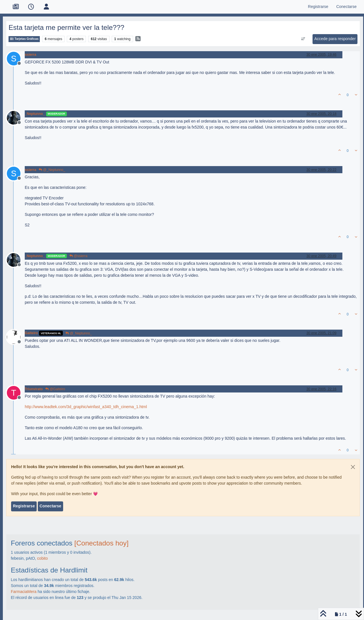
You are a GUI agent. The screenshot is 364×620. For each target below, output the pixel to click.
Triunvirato (34, 389)
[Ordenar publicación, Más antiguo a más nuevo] (303, 39)
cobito (43, 558)
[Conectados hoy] (101, 543)
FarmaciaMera (24, 592)
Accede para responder (335, 39)
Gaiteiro (31, 333)
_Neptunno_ (35, 114)
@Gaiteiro (55, 389)
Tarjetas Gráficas (24, 39)
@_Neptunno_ (52, 170)
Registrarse (24, 506)
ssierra (30, 55)
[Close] (353, 467)
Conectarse (50, 506)
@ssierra (78, 256)
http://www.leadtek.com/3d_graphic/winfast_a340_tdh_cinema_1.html (86, 407)
